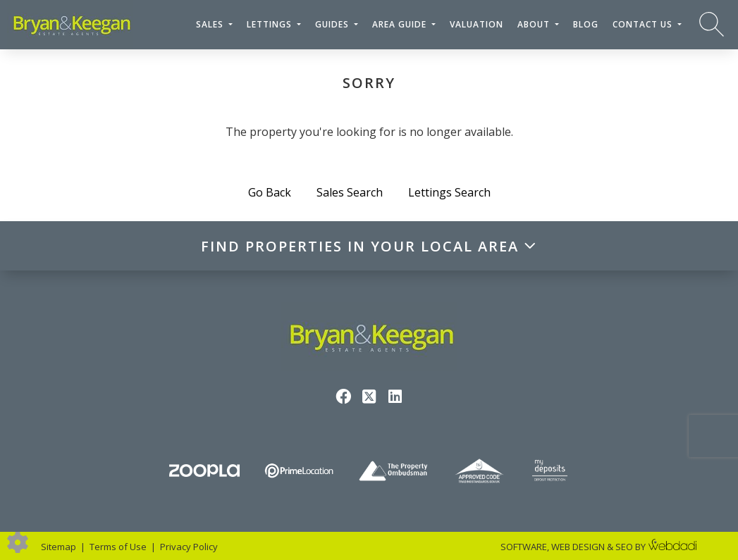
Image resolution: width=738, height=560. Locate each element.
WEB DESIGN (578, 547)
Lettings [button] (271, 24)
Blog (586, 24)
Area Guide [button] (401, 24)
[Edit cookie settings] (18, 541)
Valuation (476, 24)
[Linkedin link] (395, 396)
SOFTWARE (524, 547)
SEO (624, 547)
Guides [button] (333, 24)
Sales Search (350, 192)
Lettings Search (449, 192)
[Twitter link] (369, 396)
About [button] (535, 24)
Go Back (270, 192)
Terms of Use (118, 547)
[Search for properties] (712, 24)
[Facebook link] (343, 396)
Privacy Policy (189, 547)
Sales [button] (211, 24)
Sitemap (59, 547)
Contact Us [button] (644, 24)
